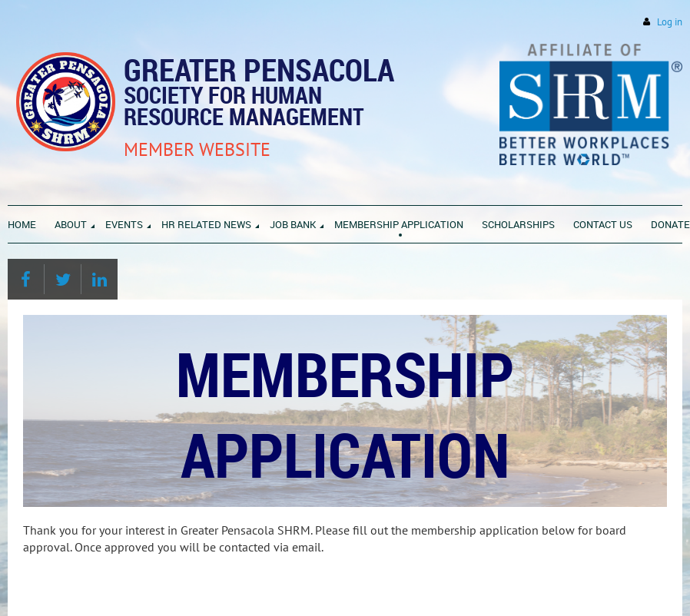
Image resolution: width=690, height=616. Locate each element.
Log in (670, 22)
